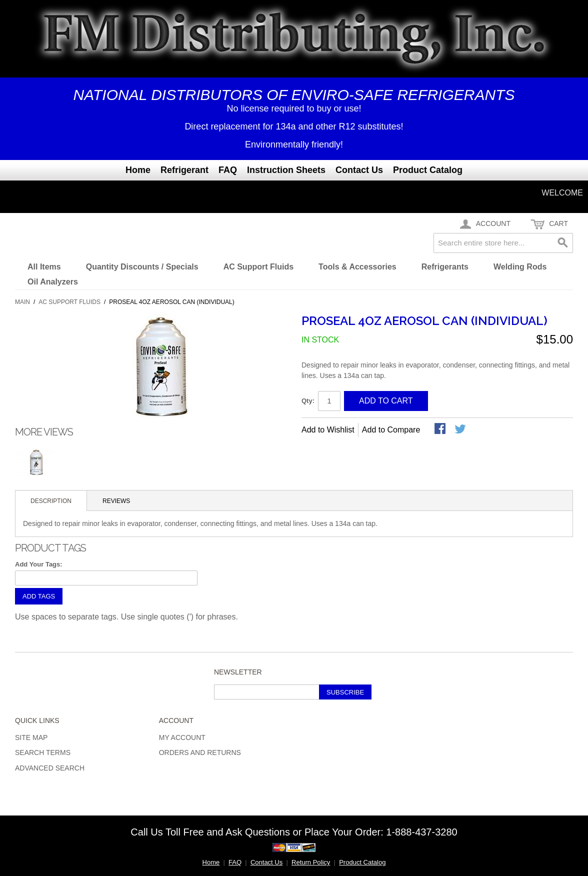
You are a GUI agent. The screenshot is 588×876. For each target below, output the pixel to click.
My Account (182, 737)
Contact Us (359, 170)
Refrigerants (445, 267)
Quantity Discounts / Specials (142, 267)
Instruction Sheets (286, 170)
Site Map (31, 737)
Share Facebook (441, 429)
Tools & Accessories (357, 267)
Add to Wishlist (328, 430)
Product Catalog (428, 170)
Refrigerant (184, 170)
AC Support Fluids (258, 267)
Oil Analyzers (53, 282)
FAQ (228, 170)
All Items (44, 267)
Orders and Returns (200, 752)
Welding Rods (520, 267)
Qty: (308, 401)
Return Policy (311, 862)
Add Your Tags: (39, 564)
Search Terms (43, 752)
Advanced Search (50, 768)
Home (138, 170)
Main (22, 302)
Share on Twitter (461, 429)
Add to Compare (391, 430)
